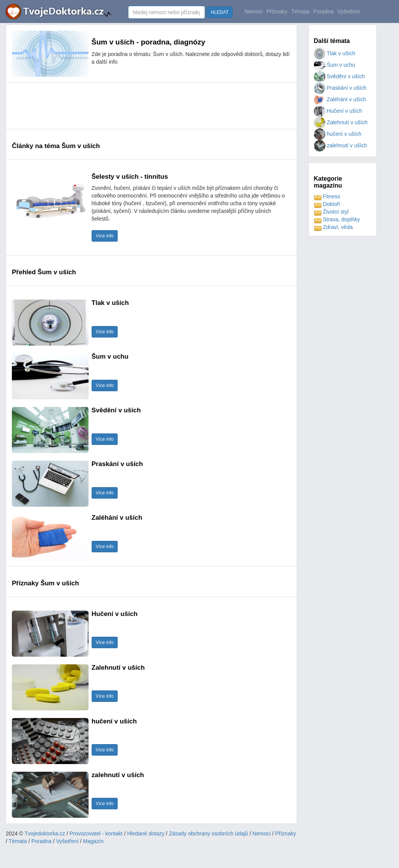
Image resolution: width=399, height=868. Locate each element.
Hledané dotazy (146, 833)
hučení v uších (338, 134)
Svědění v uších (340, 76)
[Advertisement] (151, 106)
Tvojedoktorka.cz (45, 833)
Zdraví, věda (333, 227)
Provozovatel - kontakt (96, 833)
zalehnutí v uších (341, 145)
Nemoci (254, 12)
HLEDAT (220, 12)
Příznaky (277, 12)
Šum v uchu (335, 65)
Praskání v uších (340, 88)
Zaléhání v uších (340, 99)
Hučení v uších (338, 111)
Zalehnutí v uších (341, 122)
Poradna (323, 12)
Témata (300, 12)
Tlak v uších (335, 53)
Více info (105, 236)
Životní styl (331, 212)
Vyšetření (349, 12)
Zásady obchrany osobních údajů (209, 833)
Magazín (94, 841)
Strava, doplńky (337, 219)
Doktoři (327, 204)
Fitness (327, 196)
